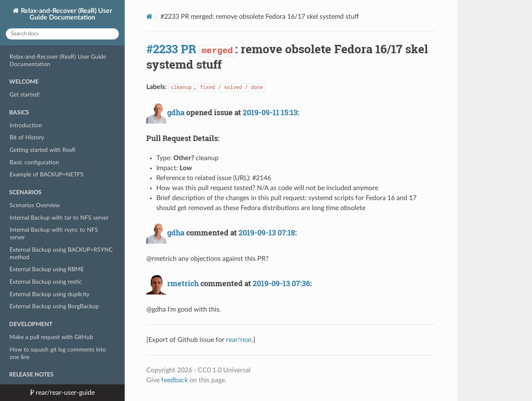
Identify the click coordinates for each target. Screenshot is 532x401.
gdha (176, 112)
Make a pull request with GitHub (51, 337)
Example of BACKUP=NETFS (47, 175)
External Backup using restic (46, 282)
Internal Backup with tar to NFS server (59, 218)
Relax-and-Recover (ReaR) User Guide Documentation (66, 14)
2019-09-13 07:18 (267, 233)
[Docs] (149, 16)
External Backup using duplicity (49, 294)
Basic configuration (34, 162)
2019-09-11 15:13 (270, 112)
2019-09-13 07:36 (281, 283)
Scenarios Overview (35, 205)
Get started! (25, 95)
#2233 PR (171, 49)
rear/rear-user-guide (64, 393)
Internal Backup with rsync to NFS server (54, 234)
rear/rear (239, 340)
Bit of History (27, 137)
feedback (175, 380)
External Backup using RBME (47, 269)
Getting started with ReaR (43, 150)
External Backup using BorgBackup (54, 306)
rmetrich (183, 283)
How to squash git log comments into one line (58, 353)
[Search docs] (62, 34)
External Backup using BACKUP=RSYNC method (61, 254)
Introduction (26, 125)
